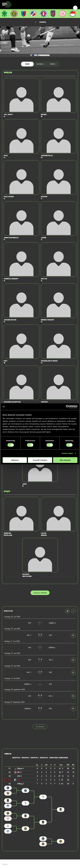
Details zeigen (67, 453)
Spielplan (40, 64)
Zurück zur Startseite (40, 593)
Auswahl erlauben (40, 460)
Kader (27, 64)
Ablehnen (15, 460)
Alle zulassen (65, 460)
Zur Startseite (40, 727)
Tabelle (53, 64)
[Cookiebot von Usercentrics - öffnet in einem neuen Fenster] (68, 407)
